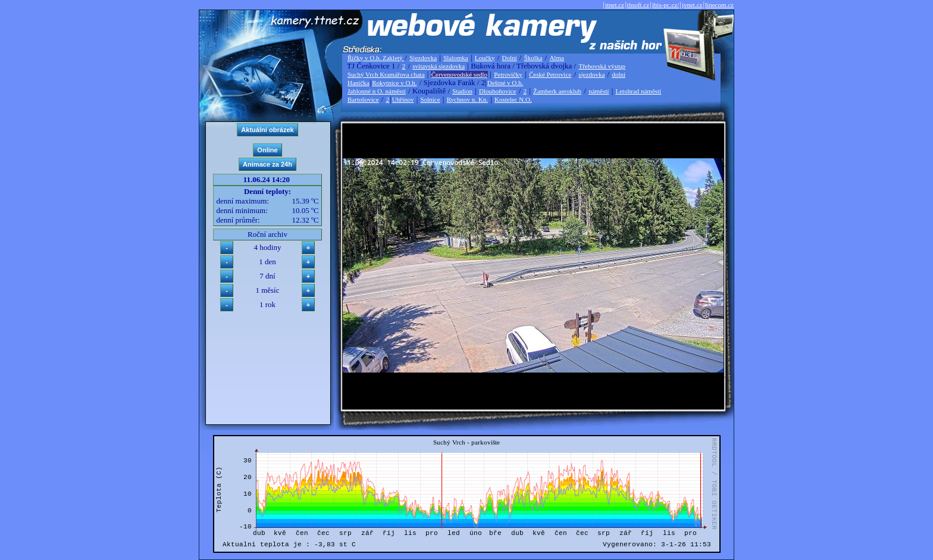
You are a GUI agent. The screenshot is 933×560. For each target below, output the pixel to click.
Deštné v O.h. (505, 83)
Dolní (510, 58)
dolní (619, 74)
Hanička (359, 83)
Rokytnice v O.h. (394, 83)
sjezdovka (591, 74)
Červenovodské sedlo (459, 74)
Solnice (431, 99)
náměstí (599, 91)
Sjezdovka (423, 58)
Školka (533, 58)
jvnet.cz (692, 5)
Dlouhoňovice (497, 91)
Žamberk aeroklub (557, 91)
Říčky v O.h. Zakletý (376, 58)
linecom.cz (719, 5)
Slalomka (456, 58)
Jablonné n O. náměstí (377, 91)
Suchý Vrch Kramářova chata (386, 74)
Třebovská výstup (602, 66)
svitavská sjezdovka (439, 66)
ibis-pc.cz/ (666, 5)
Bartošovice (363, 99)
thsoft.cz (638, 5)
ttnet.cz (615, 5)
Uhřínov (403, 99)
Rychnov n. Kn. (467, 99)
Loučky (485, 58)
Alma (556, 58)
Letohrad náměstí (639, 91)
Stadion (462, 91)
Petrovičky (508, 74)
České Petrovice (550, 74)
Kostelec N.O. (513, 99)
